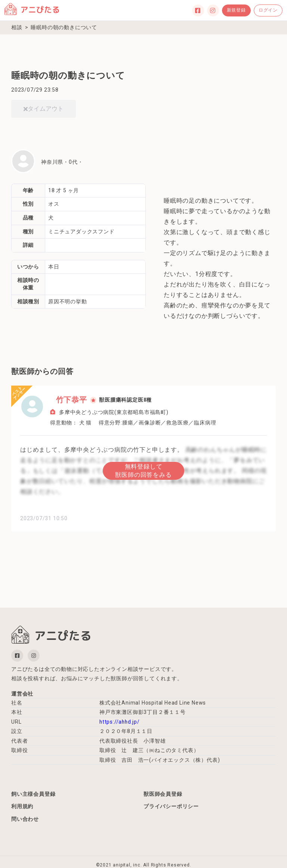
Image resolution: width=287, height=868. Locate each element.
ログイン (268, 10)
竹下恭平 (66, 400)
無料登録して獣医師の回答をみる (143, 470)
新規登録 (236, 10)
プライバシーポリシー (171, 807)
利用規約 (22, 807)
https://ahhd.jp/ (120, 722)
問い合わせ (25, 821)
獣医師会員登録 (163, 794)
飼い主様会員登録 (33, 794)
